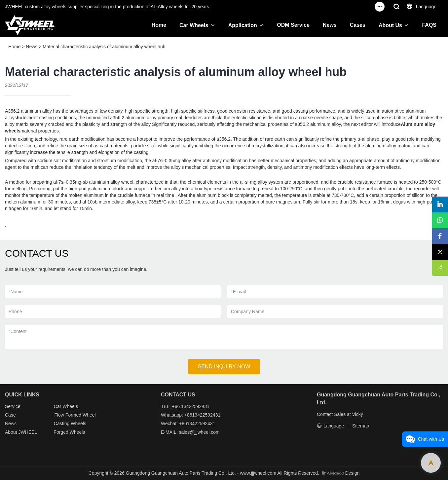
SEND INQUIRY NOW (224, 367)
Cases (358, 25)
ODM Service (293, 25)
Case (10, 415)
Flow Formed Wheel (75, 415)
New (10, 424)
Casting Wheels (70, 424)
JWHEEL (27, 432)
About (12, 432)
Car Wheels (194, 25)
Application (243, 25)
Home (159, 25)
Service (13, 406)
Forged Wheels (69, 432)
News (330, 25)
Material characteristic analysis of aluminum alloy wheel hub (104, 47)
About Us (390, 25)
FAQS (429, 25)
